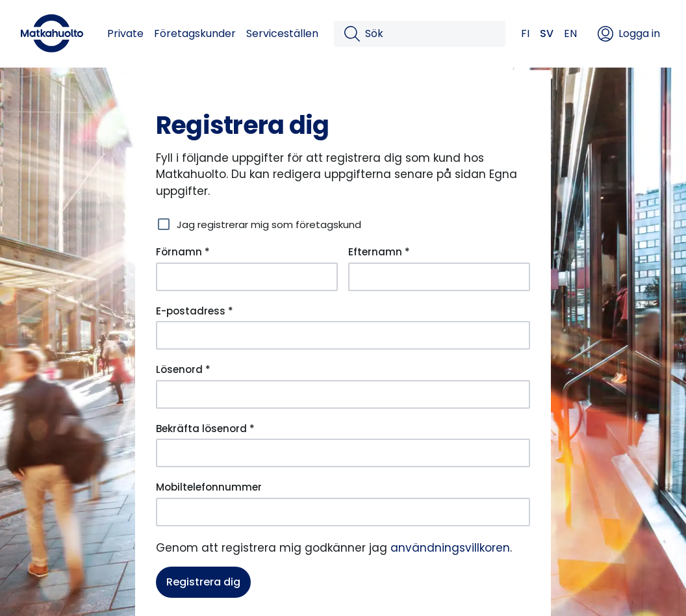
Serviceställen (282, 33)
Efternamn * (379, 252)
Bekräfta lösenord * (205, 429)
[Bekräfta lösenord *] (343, 453)
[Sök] (430, 34)
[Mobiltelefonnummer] (343, 512)
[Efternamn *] (439, 277)
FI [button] (525, 33)
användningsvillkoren (450, 548)
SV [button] (547, 33)
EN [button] (570, 33)
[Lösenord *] (343, 394)
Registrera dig (203, 582)
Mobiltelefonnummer (209, 487)
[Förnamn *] (247, 277)
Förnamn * (183, 252)
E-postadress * (195, 311)
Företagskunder (195, 33)
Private (125, 33)
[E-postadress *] (343, 335)
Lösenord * (183, 369)
